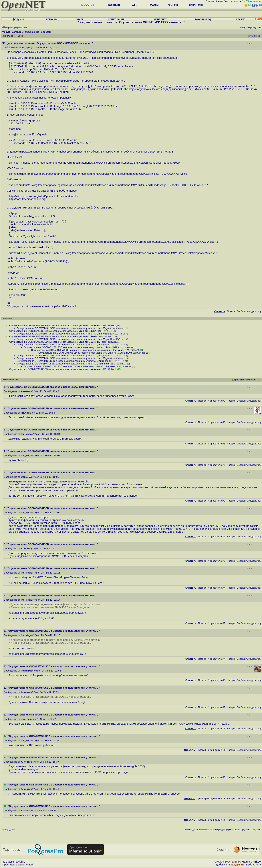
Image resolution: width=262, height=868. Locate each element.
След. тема (257, 830)
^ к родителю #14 (216, 820)
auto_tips (25, 48)
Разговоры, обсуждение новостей (31, 32)
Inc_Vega (104, 328)
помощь (51, 19)
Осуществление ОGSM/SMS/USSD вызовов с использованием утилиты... (50, 325)
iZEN (94, 331)
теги (200, 5)
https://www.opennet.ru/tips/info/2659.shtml (50, 306)
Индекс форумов (226, 830)
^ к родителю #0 (216, 401)
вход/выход (203, 19)
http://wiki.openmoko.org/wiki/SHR (110, 86)
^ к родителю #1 (216, 444)
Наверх (231, 401)
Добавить (222, 865)
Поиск (193, 5)
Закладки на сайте (14, 862)
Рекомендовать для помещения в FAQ (202, 830)
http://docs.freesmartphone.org (27, 199)
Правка (231, 311)
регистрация (237, 1)
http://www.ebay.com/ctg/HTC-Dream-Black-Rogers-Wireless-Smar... (49, 577)
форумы (18, 19)
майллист (160, 19)
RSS (259, 380)
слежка (241, 19)
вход (227, 1)
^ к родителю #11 (216, 750)
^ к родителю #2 (216, 465)
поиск (80, 19)
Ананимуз (126, 353)
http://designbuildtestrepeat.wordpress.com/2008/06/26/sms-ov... (47, 654)
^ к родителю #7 (216, 588)
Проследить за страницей (18, 865)
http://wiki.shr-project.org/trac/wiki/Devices (137, 89)
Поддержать (237, 865)
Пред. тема (246, 830)
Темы (237, 830)
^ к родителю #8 (216, 680)
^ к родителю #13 (216, 798)
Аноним (96, 325)
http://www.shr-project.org (155, 86)
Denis (94, 336)
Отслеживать (255, 36)
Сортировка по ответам (244, 380)
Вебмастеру (253, 865)
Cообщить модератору (249, 311)
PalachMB (111, 347)
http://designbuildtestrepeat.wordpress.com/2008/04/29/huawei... (47, 613)
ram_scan (104, 364)
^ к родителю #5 (216, 537)
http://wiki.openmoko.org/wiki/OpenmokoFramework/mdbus (44, 196)
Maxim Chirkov (251, 862)
